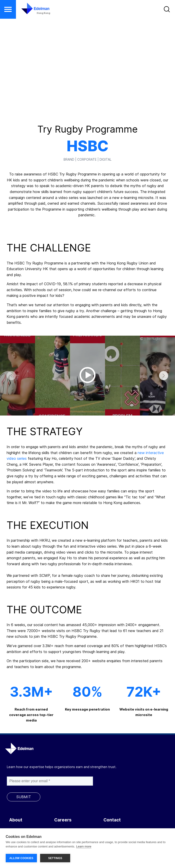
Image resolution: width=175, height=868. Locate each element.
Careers (63, 820)
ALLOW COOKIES (21, 858)
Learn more (84, 847)
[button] (8, 9)
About (16, 820)
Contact (112, 820)
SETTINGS (55, 858)
